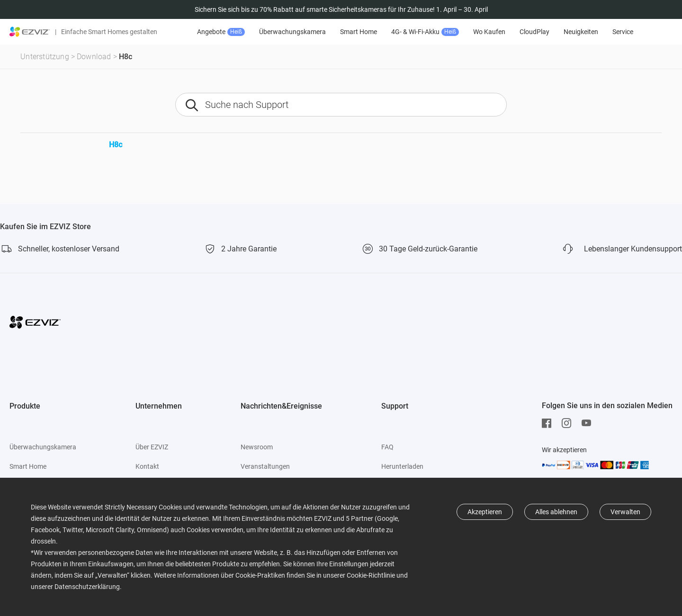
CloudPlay (534, 32)
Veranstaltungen (265, 466)
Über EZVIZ (152, 447)
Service (623, 32)
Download (94, 57)
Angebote (221, 32)
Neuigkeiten (581, 32)
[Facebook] (549, 423)
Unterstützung (45, 57)
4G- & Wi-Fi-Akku (425, 32)
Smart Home (359, 32)
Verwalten (625, 512)
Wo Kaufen (489, 32)
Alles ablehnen (556, 512)
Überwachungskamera (292, 32)
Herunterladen (402, 466)
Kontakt (147, 466)
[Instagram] (569, 423)
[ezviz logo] (30, 32)
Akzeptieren (485, 512)
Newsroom (257, 447)
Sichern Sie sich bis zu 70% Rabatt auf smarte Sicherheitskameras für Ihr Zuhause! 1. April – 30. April (341, 9)
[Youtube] (589, 423)
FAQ (387, 447)
